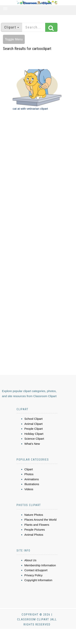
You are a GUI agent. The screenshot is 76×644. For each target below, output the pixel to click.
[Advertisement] (37, 162)
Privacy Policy (33, 575)
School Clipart (33, 419)
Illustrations (32, 484)
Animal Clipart (33, 424)
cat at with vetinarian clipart (30, 109)
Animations (32, 479)
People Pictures (35, 530)
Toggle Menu (14, 39)
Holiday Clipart (34, 434)
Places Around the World (40, 520)
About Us (30, 560)
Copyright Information (38, 580)
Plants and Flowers (37, 525)
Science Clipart (34, 439)
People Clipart (34, 429)
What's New (32, 444)
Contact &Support (36, 570)
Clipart (29, 469)
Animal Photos (34, 535)
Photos (29, 474)
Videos (29, 489)
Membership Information (40, 565)
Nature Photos (34, 515)
